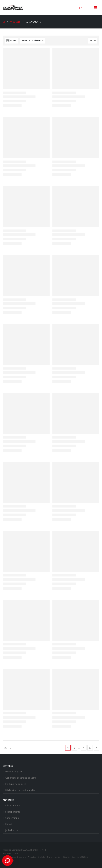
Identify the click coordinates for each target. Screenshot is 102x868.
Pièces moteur (13, 805)
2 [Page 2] (74, 748)
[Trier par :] (33, 41)
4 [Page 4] (84, 748)
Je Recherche (12, 830)
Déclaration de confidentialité (20, 790)
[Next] (96, 748)
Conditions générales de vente (21, 778)
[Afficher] (93, 41)
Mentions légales (14, 771)
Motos (9, 824)
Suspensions (12, 818)
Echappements (13, 812)
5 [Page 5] (90, 748)
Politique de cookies (16, 784)
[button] (95, 8)
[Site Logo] (14, 8)
